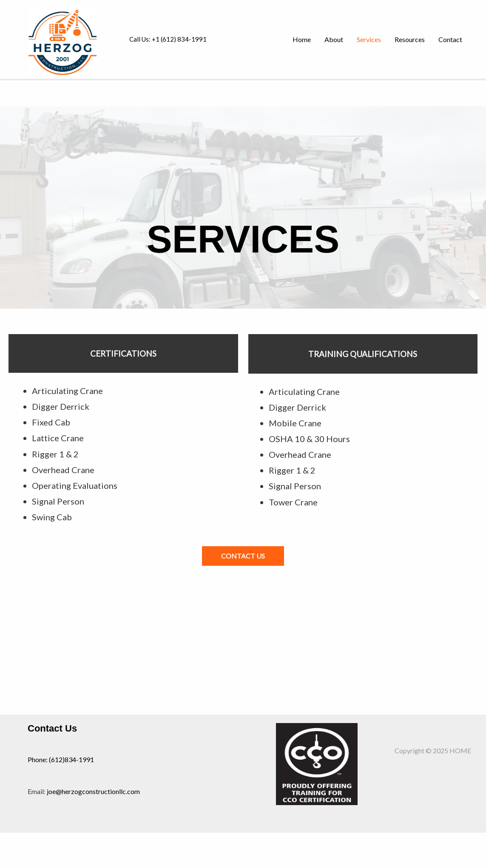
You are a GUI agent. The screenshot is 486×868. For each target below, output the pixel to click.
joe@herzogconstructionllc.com (93, 791)
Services (369, 39)
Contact (450, 39)
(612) (57, 759)
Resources (410, 39)
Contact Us (52, 728)
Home (302, 39)
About (334, 39)
